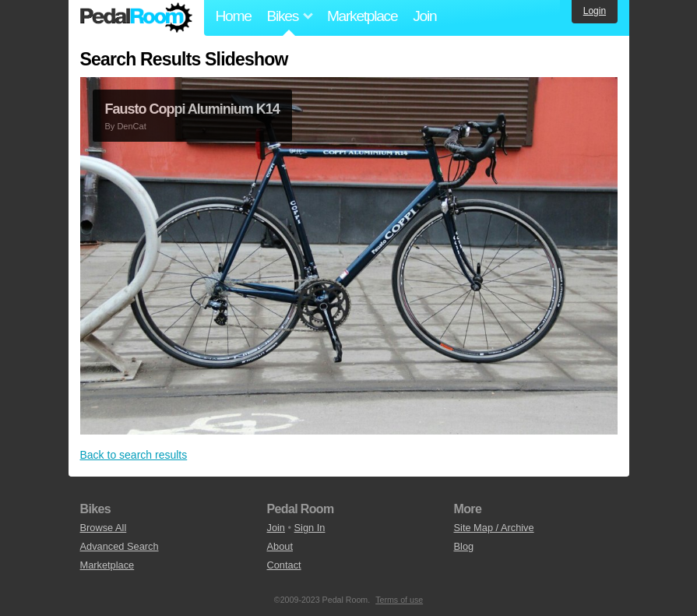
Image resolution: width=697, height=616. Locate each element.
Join (424, 16)
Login (595, 11)
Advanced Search (120, 546)
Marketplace (362, 16)
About (280, 546)
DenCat (131, 126)
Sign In (310, 528)
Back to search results (134, 455)
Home (234, 16)
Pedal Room (136, 18)
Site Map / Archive (494, 528)
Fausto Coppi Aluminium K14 (192, 109)
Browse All (104, 528)
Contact (284, 565)
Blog (464, 546)
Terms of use (399, 600)
